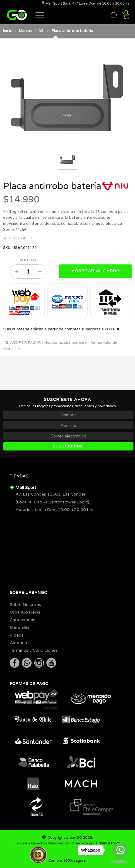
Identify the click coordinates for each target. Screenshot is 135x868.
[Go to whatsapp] (120, 850)
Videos (17, 635)
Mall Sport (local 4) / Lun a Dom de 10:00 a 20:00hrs (85, 3)
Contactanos (22, 620)
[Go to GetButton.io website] (120, 862)
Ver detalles (19, 238)
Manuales (19, 627)
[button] (40, 15)
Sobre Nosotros (25, 605)
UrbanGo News (25, 612)
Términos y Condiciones (34, 650)
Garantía (18, 643)
